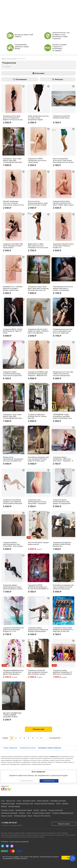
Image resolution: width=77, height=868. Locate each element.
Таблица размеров (20, 816)
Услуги (19, 801)
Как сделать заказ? (29, 801)
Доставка (65, 804)
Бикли (30, 816)
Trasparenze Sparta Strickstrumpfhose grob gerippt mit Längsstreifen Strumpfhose (62, 503)
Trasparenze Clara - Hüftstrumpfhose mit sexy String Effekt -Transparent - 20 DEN (37, 503)
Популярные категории (58, 801)
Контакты (22, 813)
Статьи (29, 813)
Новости (36, 810)
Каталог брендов (43, 801)
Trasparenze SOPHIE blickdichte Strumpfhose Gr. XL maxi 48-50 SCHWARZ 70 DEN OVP (38, 588)
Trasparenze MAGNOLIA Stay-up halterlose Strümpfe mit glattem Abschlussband (13, 672)
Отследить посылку (7, 810)
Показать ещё (38, 729)
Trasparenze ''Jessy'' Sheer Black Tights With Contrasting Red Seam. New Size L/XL (38, 288)
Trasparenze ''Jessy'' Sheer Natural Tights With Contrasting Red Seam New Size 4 (13, 417)
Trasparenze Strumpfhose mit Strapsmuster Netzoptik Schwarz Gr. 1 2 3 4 (13, 630)
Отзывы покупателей (56, 810)
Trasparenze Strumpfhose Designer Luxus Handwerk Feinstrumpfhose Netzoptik (13, 502)
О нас (3, 801)
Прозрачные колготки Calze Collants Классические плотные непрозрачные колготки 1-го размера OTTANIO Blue (63, 376)
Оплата (58, 804)
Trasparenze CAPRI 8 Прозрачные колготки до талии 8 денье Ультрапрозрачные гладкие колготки (38, 162)
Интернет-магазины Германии (44, 804)
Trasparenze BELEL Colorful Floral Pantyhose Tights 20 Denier (13, 331)
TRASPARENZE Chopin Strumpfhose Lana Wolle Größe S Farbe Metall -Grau (62, 416)
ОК (68, 858)
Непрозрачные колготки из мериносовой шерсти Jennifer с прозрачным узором (63, 289)
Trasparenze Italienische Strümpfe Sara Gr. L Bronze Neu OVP (37, 416)
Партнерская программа (9, 813)
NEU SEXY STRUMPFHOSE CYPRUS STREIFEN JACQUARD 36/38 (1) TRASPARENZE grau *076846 (13, 716)
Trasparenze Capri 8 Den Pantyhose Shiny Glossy (62, 117)
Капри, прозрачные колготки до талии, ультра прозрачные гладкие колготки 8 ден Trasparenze (38, 119)
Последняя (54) (55, 738)
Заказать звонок (64, 824)
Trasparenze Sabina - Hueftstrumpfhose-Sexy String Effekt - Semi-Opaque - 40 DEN (13, 545)
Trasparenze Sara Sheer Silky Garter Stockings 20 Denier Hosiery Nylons (13, 246)
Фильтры (58, 79)
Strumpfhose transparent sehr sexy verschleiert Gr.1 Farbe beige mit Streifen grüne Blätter (38, 460)
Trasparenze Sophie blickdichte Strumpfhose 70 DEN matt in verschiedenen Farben (63, 673)
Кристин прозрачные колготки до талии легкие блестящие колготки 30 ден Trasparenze (63, 161)
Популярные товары (8, 804)
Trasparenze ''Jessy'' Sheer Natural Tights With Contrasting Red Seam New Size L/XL (13, 161)
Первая (5, 738)
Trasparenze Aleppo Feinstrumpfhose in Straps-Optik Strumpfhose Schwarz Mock (13, 588)
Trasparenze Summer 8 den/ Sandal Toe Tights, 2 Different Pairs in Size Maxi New (38, 331)
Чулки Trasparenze (11, 748)
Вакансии (44, 810)
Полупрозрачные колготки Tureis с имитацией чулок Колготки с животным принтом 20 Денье (63, 332)
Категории (39, 73)
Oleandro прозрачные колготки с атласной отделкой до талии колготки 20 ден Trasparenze (13, 204)
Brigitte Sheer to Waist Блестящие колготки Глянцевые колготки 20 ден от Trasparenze (38, 247)
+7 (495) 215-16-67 (9, 823)
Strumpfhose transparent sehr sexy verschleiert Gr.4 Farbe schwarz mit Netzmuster (63, 587)
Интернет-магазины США (25, 804)
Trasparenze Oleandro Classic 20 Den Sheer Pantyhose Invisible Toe (63, 246)
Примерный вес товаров (24, 810)
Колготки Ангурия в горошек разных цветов (38, 543)
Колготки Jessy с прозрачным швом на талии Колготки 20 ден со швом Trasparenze (38, 204)
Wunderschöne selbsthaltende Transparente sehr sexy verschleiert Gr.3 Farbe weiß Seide (13, 460)
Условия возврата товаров (41, 813)
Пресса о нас (11, 801)
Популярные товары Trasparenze (49, 748)
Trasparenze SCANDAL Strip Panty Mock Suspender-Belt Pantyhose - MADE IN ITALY (38, 374)
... (45, 738)
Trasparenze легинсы (28, 748)
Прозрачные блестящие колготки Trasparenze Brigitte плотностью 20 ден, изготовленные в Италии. (13, 119)
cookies (16, 857)
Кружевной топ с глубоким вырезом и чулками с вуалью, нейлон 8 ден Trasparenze (13, 289)
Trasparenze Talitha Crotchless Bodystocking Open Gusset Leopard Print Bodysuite (12, 375)
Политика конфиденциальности (63, 813)
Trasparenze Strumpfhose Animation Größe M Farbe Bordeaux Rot (62, 544)
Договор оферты (14, 806)
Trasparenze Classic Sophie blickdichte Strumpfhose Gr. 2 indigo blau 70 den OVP (63, 630)
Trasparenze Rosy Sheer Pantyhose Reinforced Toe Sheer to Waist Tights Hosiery (63, 203)
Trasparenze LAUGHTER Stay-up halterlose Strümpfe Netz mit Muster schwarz (38, 672)
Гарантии (4, 806)
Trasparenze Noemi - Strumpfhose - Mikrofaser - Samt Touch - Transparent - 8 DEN (63, 460)
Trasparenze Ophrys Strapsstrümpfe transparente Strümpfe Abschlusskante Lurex (38, 631)
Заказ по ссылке (7, 816)
